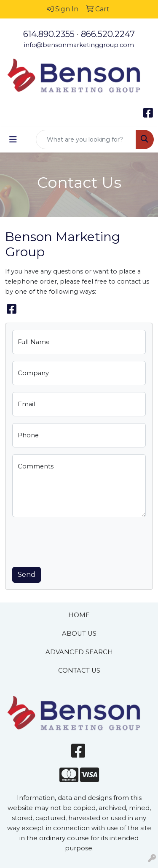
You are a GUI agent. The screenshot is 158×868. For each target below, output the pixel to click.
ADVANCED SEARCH (79, 652)
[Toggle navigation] (13, 139)
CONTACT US (79, 671)
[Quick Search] (86, 139)
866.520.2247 (108, 34)
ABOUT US (79, 634)
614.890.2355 (49, 34)
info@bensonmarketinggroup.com (79, 45)
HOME (79, 615)
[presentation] (76, 540)
